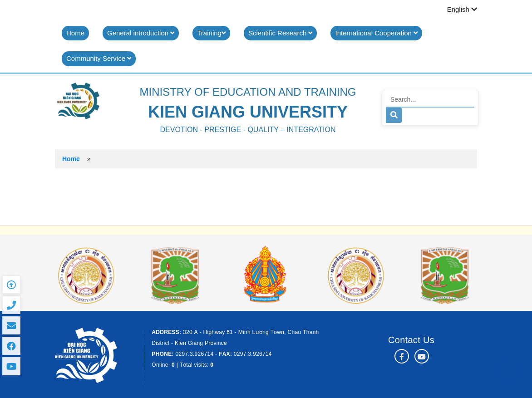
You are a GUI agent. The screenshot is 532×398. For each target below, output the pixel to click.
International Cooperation (376, 33)
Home (75, 33)
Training (211, 33)
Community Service (99, 58)
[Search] (430, 100)
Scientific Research (281, 33)
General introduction (141, 33)
